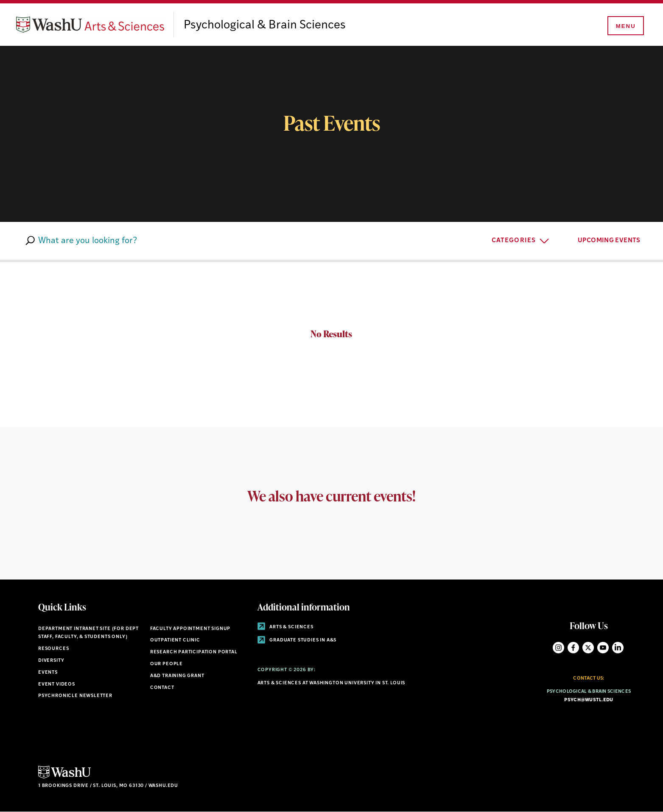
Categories (514, 241)
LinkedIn (618, 648)
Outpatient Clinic (175, 640)
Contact (162, 688)
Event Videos (57, 685)
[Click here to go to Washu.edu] (64, 777)
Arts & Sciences (285, 627)
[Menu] (625, 26)
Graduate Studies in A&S (297, 640)
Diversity (51, 661)
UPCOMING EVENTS (615, 240)
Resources (53, 649)
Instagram (558, 648)
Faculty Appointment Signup (190, 629)
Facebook (573, 648)
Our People (166, 664)
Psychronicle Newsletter (75, 696)
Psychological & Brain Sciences (265, 25)
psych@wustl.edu (589, 700)
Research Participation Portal (194, 652)
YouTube (603, 648)
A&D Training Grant (177, 676)
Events (48, 673)
